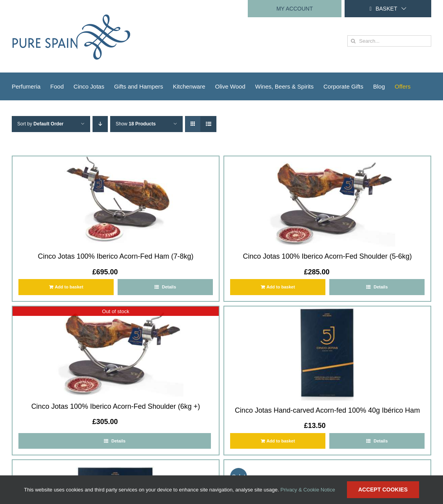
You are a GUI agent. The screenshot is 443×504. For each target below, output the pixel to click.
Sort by (40, 124)
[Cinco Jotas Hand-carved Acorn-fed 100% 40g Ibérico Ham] (327, 354)
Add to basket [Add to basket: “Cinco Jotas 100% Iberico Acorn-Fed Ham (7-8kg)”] (69, 287)
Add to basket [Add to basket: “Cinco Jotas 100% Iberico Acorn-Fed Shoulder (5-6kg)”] (281, 287)
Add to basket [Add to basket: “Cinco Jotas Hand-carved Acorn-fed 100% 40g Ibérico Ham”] (281, 441)
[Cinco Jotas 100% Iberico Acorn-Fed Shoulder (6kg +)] (116, 352)
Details (168, 287)
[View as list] (208, 124)
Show (136, 124)
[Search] (353, 41)
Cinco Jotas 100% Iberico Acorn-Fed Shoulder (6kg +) (116, 406)
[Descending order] (100, 124)
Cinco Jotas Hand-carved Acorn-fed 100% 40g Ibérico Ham (327, 410)
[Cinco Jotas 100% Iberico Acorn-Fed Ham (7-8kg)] (116, 201)
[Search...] (389, 41)
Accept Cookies (383, 489)
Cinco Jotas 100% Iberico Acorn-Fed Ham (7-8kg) (115, 256)
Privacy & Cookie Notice (308, 490)
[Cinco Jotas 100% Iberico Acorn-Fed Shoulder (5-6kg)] (327, 201)
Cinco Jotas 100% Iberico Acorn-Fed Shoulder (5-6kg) (327, 256)
